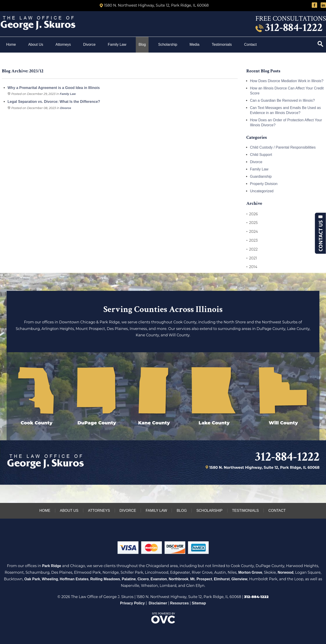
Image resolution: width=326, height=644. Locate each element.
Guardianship (261, 176)
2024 (252, 232)
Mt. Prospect (201, 579)
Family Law (117, 44)
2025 (252, 223)
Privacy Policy (132, 603)
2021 (252, 258)
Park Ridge (52, 566)
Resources (180, 603)
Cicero (143, 579)
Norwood (286, 572)
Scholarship (168, 44)
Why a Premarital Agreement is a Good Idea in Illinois (54, 88)
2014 (252, 267)
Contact (251, 44)
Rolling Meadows (105, 579)
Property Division (264, 184)
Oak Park (32, 579)
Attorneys (63, 44)
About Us (36, 44)
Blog (142, 44)
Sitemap (199, 603)
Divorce (89, 44)
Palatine (129, 579)
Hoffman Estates (74, 579)
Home (11, 44)
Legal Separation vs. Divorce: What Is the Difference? (54, 102)
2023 (252, 241)
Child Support (261, 155)
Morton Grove (250, 572)
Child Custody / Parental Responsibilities (283, 147)
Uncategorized (262, 191)
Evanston (159, 579)
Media (195, 44)
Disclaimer (158, 603)
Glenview (239, 579)
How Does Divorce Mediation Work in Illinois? (287, 81)
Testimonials (222, 44)
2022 (252, 249)
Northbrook (178, 579)
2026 (252, 214)
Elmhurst (222, 579)
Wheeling (50, 579)
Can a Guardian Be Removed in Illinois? (282, 100)
